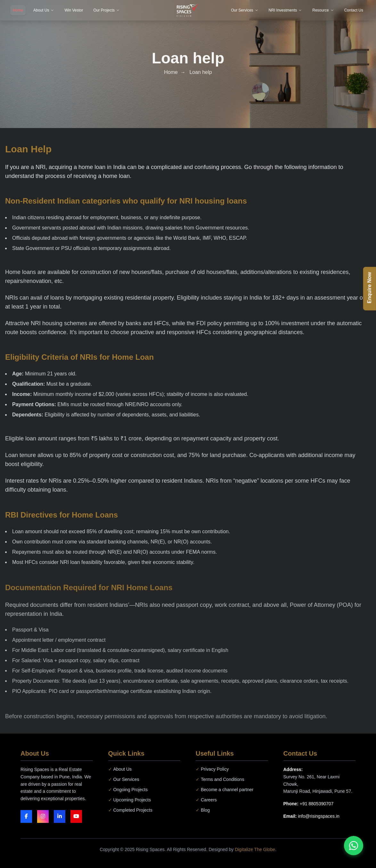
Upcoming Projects (130, 800)
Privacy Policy (212, 769)
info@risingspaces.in (319, 816)
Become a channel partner (225, 790)
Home (171, 72)
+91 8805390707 (317, 804)
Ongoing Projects (128, 790)
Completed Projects (130, 810)
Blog (203, 810)
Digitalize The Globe (255, 849)
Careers (206, 800)
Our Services (124, 779)
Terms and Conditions (220, 779)
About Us (120, 769)
